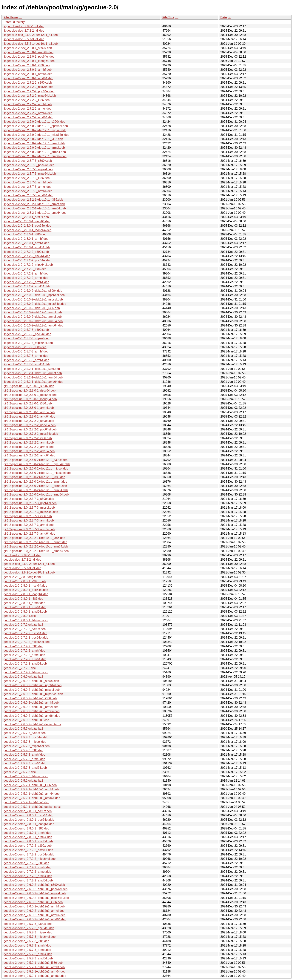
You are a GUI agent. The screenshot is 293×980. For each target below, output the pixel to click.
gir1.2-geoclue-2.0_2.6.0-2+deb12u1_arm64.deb (36, 490)
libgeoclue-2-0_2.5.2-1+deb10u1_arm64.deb (33, 377)
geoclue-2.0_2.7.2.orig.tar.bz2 (23, 625)
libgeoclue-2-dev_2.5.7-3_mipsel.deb (28, 169)
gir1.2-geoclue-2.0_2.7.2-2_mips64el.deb (31, 434)
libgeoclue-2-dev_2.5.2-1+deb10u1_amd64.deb (35, 213)
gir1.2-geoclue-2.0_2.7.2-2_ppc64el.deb (30, 429)
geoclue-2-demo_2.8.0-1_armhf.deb (27, 833)
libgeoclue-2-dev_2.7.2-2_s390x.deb (28, 83)
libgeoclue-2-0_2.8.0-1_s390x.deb (26, 217)
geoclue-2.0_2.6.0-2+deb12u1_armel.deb (31, 707)
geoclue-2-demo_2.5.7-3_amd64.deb (28, 958)
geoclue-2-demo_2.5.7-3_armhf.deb (27, 946)
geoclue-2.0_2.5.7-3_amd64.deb (25, 768)
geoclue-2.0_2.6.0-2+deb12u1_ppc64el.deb (33, 685)
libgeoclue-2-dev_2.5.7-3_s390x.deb (28, 161)
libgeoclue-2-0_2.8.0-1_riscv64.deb (27, 221)
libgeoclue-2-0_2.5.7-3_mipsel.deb (27, 338)
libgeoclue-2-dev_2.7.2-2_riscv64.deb (28, 87)
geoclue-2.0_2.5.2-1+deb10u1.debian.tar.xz (32, 807)
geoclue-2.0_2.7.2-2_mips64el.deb (27, 642)
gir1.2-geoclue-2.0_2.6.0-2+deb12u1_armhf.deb (35, 482)
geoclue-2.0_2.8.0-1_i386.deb (23, 599)
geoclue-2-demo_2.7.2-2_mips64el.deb (30, 859)
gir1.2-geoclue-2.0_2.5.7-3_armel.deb (29, 525)
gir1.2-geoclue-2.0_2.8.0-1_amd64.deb (29, 417)
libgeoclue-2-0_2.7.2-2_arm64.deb (26, 282)
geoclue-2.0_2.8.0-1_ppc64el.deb (26, 590)
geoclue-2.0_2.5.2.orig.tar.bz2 (23, 781)
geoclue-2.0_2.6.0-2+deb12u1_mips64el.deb (33, 694)
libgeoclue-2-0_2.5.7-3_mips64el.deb (28, 343)
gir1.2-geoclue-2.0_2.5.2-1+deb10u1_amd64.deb (36, 551)
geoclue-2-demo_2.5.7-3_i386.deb (26, 941)
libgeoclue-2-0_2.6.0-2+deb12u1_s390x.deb (33, 291)
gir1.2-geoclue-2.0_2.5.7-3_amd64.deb (29, 534)
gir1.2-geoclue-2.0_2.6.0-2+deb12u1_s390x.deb (36, 460)
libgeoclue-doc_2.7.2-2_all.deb (24, 31)
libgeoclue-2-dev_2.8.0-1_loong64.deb (29, 61)
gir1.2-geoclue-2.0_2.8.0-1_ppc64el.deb (30, 395)
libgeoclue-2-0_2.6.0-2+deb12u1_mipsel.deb (33, 299)
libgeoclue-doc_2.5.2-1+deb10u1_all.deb (31, 44)
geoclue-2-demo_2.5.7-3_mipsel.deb (28, 932)
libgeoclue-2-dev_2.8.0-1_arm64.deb (28, 74)
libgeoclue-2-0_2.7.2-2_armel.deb (26, 278)
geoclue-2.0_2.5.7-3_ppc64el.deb (26, 737)
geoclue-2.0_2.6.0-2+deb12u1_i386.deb (30, 698)
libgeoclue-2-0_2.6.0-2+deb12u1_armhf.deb (33, 312)
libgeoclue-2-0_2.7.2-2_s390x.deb (26, 252)
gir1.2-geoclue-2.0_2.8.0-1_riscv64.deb (30, 391)
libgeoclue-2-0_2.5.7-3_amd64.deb (27, 364)
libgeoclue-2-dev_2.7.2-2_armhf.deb (28, 104)
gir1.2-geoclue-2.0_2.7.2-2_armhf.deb (29, 443)
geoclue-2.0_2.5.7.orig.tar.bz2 (23, 729)
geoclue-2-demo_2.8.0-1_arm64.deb (28, 837)
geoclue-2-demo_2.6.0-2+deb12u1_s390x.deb (34, 885)
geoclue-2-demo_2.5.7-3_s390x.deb (28, 924)
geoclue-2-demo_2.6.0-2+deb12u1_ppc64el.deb (36, 889)
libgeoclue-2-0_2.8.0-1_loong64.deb (27, 230)
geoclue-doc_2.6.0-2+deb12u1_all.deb (29, 564)
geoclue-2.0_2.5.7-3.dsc (20, 772)
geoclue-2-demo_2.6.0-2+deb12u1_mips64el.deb (36, 898)
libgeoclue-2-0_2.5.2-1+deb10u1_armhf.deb (33, 373)
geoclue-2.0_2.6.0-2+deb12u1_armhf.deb (31, 703)
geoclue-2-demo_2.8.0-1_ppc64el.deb (29, 820)
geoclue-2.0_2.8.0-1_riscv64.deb (25, 586)
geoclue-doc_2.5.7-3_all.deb (22, 568)
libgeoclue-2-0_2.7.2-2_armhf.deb (26, 273)
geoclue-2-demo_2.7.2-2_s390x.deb (28, 846)
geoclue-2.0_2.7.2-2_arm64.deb (25, 659)
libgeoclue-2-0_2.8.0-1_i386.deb (25, 234)
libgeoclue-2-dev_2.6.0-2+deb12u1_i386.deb (33, 139)
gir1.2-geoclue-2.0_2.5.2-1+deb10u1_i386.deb (34, 538)
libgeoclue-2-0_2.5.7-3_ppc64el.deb (27, 334)
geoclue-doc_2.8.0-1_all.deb (22, 555)
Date (224, 17)
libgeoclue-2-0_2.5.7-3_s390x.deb (26, 330)
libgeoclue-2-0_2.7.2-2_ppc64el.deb (27, 260)
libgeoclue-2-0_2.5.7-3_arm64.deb (26, 360)
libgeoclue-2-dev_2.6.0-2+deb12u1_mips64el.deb (36, 135)
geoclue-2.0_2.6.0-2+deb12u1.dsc (26, 720)
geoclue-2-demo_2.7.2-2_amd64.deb (28, 880)
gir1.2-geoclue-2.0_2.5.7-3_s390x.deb (29, 499)
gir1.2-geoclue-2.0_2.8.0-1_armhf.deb (29, 408)
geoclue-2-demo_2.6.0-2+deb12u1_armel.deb (34, 911)
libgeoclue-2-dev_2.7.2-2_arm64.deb (28, 113)
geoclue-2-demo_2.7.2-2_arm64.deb (28, 876)
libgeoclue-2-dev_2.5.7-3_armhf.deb (28, 182)
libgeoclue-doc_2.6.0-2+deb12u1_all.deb (31, 35)
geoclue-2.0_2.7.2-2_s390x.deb (25, 629)
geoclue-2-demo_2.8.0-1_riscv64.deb (28, 815)
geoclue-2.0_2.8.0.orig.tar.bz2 (23, 577)
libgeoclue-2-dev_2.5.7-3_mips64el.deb (30, 174)
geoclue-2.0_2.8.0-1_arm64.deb (25, 607)
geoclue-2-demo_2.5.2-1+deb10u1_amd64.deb (35, 976)
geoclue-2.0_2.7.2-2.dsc (20, 668)
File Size (168, 17)
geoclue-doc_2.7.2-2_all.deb (22, 560)
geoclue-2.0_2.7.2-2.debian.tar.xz (26, 672)
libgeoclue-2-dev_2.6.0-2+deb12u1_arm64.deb (35, 152)
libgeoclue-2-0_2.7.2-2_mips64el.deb (28, 265)
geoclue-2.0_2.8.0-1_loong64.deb (26, 594)
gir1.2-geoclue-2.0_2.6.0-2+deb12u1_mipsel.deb (36, 468)
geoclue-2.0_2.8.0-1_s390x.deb (25, 581)
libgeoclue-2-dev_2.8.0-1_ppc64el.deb (29, 57)
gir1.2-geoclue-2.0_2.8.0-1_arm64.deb (29, 412)
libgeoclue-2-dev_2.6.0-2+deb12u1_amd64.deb (35, 156)
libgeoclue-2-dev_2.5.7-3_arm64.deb (28, 191)
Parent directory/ (14, 22)
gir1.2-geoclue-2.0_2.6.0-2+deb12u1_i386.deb (34, 477)
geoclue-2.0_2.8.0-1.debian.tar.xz (26, 620)
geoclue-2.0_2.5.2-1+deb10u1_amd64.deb (32, 798)
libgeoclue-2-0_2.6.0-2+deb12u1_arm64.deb (33, 321)
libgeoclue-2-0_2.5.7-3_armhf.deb (26, 351)
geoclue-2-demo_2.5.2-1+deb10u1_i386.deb (33, 963)
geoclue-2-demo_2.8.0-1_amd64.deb (28, 841)
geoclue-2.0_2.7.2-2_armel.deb (24, 655)
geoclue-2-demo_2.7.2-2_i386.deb (26, 863)
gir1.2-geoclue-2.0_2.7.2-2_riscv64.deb (30, 425)
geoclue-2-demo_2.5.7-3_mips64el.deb (30, 937)
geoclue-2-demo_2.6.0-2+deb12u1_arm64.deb (34, 915)
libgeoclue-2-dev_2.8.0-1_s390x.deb (28, 48)
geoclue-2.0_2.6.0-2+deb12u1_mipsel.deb (32, 690)
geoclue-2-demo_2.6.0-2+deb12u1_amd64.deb (35, 919)
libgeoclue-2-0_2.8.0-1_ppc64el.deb (27, 226)
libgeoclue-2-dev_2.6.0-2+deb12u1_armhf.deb (34, 143)
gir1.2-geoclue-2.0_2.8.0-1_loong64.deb (30, 399)
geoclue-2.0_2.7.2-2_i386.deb (23, 646)
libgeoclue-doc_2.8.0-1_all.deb (24, 26)
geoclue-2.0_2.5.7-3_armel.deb (24, 759)
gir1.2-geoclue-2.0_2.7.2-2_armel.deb (29, 447)
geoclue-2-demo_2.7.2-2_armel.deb (27, 872)
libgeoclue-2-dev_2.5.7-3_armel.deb (27, 187)
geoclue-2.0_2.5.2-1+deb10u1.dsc (26, 802)
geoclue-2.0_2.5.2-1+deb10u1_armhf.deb (31, 789)
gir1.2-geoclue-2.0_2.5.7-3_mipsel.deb (29, 508)
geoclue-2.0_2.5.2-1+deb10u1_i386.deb (30, 785)
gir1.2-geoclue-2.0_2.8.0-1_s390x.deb (29, 386)
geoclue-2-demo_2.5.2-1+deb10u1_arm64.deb (34, 971)
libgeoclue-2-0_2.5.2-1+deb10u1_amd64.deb (33, 382)
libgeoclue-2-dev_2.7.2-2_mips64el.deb (30, 96)
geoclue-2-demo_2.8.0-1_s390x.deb (28, 811)
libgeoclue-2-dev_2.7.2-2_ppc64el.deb (29, 91)
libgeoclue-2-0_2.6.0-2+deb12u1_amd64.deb (33, 325)
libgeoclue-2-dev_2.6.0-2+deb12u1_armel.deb (34, 148)
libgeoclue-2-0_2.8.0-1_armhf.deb (26, 239)
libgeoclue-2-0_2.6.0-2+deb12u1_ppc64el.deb (34, 295)
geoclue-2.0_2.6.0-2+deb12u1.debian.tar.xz (32, 724)
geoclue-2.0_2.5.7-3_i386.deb (23, 750)
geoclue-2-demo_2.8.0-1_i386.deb (26, 828)
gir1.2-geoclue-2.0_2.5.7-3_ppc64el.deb (30, 503)
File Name (11, 17)
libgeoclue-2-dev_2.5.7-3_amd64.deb (28, 195)
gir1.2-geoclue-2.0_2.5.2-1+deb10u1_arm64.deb (36, 546)
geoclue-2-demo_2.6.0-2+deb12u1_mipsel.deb (35, 893)
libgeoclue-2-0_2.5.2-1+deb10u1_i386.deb (32, 369)
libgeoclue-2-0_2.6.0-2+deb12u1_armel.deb (33, 317)
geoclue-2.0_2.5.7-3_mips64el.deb (27, 746)
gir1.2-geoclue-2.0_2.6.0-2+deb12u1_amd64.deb (36, 494)
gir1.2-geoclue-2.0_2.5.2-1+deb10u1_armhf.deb (35, 542)
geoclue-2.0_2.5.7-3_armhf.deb (24, 755)
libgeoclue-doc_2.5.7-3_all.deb (24, 39)
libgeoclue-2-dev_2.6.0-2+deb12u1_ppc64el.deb (36, 126)
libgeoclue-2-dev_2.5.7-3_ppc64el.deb (29, 165)
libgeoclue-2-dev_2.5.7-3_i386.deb (27, 178)
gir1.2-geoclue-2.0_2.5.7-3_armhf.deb (29, 520)
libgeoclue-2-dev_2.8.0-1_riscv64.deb (28, 52)
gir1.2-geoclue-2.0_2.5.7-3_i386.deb (28, 516)
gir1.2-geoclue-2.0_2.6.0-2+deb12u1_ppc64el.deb (37, 464)
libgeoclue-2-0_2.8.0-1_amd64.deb (27, 247)
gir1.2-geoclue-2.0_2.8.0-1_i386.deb (28, 403)
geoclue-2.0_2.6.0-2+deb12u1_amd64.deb (32, 716)
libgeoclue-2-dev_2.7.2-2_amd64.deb (28, 117)
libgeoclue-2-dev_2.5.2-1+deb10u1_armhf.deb (34, 204)
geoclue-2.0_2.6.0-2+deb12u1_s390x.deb (31, 681)
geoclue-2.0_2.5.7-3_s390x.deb (25, 733)
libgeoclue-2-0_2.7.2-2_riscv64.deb (27, 256)
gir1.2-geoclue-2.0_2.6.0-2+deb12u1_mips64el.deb (37, 473)
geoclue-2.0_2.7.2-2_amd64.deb (25, 664)
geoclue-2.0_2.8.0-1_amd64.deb (25, 612)
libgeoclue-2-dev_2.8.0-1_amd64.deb (28, 78)
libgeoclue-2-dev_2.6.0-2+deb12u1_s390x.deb (34, 122)
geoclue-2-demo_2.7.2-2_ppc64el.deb (29, 854)
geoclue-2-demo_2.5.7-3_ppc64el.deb (29, 928)
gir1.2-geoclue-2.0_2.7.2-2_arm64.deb (29, 451)
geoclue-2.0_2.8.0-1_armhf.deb (24, 603)
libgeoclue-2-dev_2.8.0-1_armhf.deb (28, 70)
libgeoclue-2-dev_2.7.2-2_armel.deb (27, 109)
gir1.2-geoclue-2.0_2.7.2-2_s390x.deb (29, 421)
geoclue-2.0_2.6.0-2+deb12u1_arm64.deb (31, 711)
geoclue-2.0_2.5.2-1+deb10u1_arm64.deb (31, 794)
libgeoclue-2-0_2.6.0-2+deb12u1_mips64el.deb (35, 304)
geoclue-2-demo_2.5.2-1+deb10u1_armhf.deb (34, 967)
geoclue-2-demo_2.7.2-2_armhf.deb (27, 867)
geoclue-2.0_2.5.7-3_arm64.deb (25, 763)
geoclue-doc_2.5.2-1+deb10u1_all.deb (29, 572)
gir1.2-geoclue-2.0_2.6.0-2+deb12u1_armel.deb (35, 486)
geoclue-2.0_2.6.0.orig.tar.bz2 (23, 677)
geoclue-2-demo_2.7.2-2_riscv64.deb (28, 850)
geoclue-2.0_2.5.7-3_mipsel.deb (25, 742)
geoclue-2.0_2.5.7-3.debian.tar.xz (26, 776)
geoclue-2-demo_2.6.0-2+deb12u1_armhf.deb (34, 906)
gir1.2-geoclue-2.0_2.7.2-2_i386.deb (28, 438)
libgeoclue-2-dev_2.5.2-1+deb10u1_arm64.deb (35, 208)
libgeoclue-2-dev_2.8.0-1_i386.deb (27, 65)
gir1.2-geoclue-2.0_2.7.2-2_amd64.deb (29, 455)
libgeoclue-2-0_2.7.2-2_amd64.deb (27, 286)
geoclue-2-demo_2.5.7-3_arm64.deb (28, 954)
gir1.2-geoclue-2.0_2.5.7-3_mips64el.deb (31, 512)
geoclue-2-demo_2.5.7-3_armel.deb (27, 950)
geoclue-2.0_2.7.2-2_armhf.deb (24, 651)
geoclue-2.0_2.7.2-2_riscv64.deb (25, 633)
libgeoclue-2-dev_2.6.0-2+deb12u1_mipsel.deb (35, 130)
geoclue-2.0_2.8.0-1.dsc (20, 616)
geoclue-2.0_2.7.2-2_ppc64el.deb (26, 638)
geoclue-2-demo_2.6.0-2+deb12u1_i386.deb (33, 902)
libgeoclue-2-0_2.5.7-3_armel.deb (26, 356)
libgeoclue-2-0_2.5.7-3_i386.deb (25, 347)
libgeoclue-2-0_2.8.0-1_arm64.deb (26, 243)
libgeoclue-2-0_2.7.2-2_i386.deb (25, 269)
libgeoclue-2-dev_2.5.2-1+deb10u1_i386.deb (33, 200)
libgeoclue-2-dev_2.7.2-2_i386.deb (27, 100)
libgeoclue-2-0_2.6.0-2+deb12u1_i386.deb (32, 308)
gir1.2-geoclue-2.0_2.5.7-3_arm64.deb (29, 529)
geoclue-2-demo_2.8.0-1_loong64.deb (29, 824)
